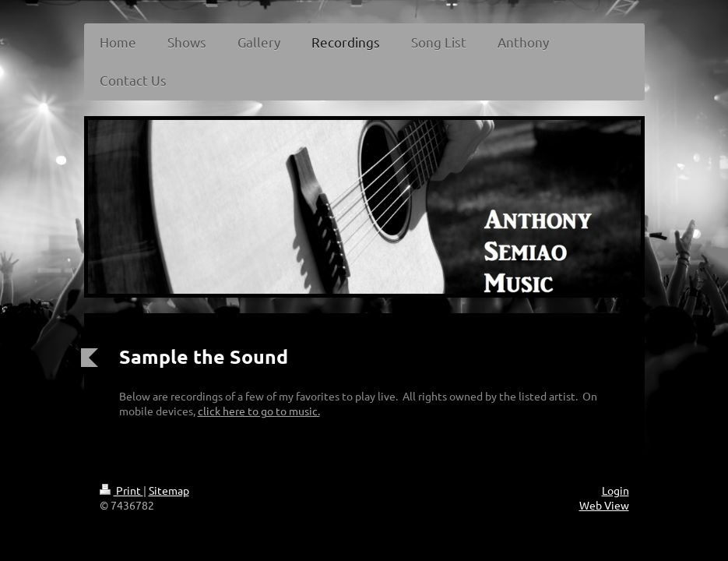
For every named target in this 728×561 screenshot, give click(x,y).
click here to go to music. (259, 411)
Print (121, 490)
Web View (604, 505)
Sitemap (169, 490)
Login (615, 490)
